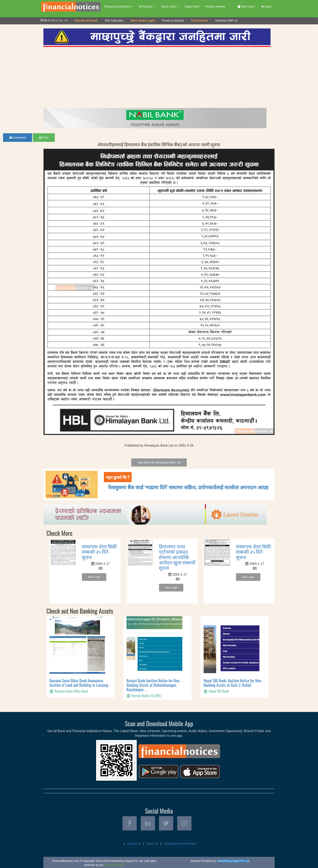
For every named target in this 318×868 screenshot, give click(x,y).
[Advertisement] (157, 77)
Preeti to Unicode (173, 21)
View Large (94, 577)
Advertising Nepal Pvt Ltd (233, 861)
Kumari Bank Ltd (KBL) (147, 695)
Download (18, 138)
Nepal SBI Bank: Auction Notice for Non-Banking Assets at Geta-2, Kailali (233, 683)
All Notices (147, 7)
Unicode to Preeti (86, 21)
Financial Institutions (119, 7)
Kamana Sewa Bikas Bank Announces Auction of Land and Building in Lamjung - (80, 683)
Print (44, 138)
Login (266, 7)
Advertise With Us (226, 21)
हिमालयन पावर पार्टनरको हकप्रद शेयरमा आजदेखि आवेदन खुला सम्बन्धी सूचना (177, 557)
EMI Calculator (114, 21)
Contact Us (134, 844)
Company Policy (114, 865)
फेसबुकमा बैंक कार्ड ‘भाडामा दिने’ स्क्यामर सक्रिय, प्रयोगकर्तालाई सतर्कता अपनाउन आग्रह (188, 487)
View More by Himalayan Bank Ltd (159, 462)
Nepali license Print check (180, 844)
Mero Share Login (143, 21)
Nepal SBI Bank (219, 691)
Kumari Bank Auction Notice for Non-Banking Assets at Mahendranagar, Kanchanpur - (154, 685)
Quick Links (170, 7)
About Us (153, 844)
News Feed (192, 7)
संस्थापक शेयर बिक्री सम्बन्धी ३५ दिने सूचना (99, 552)
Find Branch (200, 21)
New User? (246, 7)
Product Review (215, 7)
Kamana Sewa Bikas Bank (71, 691)
